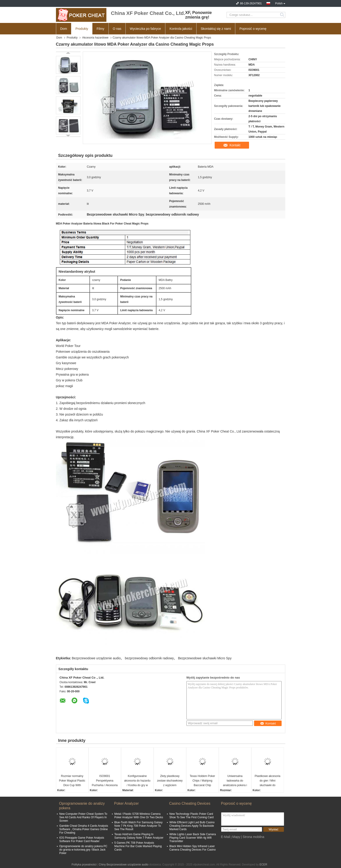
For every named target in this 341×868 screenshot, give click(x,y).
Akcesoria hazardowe (95, 38)
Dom (64, 29)
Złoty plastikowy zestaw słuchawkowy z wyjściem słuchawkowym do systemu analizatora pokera (170, 781)
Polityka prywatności (84, 865)
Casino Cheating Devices (190, 803)
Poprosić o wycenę (253, 29)
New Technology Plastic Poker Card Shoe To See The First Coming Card (192, 816)
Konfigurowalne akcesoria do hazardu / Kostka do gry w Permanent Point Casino (137, 781)
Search (282, 15)
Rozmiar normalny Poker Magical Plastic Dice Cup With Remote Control (72, 781)
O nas (117, 29)
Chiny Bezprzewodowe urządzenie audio (123, 865)
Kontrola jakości (181, 29)
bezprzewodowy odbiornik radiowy (149, 658)
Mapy (236, 837)
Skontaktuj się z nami (216, 29)
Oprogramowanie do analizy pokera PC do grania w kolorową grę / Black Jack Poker (83, 850)
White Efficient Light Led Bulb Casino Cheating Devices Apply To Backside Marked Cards (192, 826)
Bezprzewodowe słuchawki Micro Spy (205, 658)
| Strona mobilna (253, 837)
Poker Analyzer (127, 803)
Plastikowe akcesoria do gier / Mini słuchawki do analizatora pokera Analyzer (267, 781)
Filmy (100, 29)
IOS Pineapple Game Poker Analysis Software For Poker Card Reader (82, 839)
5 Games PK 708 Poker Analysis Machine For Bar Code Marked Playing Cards (138, 846)
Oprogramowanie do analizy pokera (82, 806)
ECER (263, 865)
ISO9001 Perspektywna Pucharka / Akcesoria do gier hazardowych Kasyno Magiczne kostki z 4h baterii (105, 781)
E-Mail (226, 837)
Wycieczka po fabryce (145, 29)
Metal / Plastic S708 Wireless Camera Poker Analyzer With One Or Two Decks (139, 816)
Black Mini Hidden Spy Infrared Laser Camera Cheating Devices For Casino (193, 848)
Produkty (82, 29)
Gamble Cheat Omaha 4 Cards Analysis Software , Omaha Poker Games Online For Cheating (84, 829)
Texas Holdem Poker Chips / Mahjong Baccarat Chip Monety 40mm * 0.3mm (202, 781)
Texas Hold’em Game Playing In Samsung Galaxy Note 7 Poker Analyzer (139, 836)
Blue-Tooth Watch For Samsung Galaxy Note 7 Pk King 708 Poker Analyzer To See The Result (139, 826)
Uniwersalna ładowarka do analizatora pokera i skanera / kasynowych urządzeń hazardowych (235, 781)
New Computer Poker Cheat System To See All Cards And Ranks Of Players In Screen (83, 817)
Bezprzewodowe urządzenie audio (96, 658)
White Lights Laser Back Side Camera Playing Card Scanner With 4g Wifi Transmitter (193, 838)
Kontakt (235, 145)
